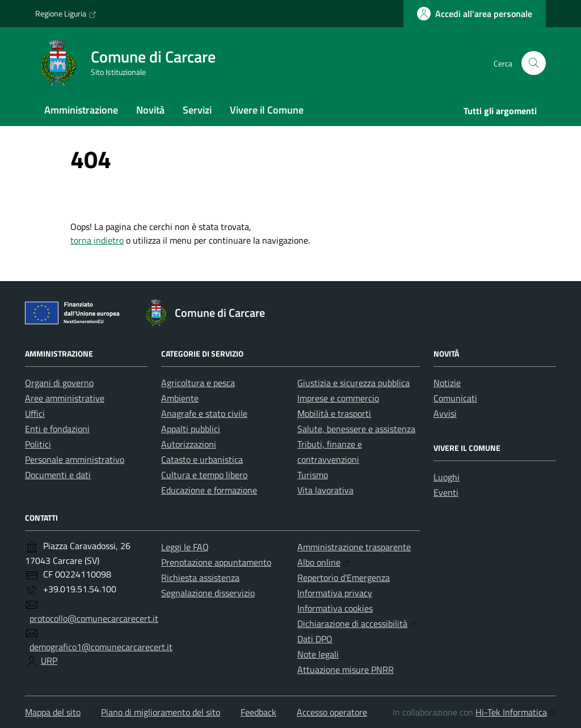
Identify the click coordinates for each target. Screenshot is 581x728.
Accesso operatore (332, 712)
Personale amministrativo (75, 459)
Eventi (446, 492)
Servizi (197, 110)
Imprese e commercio (338, 398)
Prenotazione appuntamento (216, 562)
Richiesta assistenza (200, 578)
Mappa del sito (53, 712)
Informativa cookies (335, 608)
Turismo (313, 475)
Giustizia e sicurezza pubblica (353, 383)
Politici (38, 444)
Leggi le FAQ (185, 547)
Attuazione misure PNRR (346, 670)
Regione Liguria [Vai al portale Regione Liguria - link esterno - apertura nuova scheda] (66, 14)
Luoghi (447, 477)
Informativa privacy (335, 593)
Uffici (35, 413)
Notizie (447, 383)
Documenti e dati (58, 475)
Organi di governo (59, 383)
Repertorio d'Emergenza (344, 578)
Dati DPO (315, 639)
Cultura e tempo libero (204, 475)
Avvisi (445, 413)
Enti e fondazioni (57, 429)
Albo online (323, 562)
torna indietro (97, 240)
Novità (150, 110)
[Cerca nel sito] (534, 63)
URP (49, 660)
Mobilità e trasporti (334, 413)
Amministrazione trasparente (354, 547)
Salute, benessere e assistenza (356, 429)
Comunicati (455, 398)
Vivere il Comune (267, 110)
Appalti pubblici (191, 429)
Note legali (318, 654)
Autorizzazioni (189, 444)
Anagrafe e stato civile (204, 413)
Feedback (258, 712)
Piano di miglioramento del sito (161, 712)
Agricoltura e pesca (198, 383)
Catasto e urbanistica (202, 459)
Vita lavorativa (325, 490)
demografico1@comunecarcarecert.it (101, 647)
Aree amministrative (65, 398)
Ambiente (180, 398)
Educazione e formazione (209, 490)
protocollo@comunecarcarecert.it (94, 618)
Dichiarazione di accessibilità (357, 624)
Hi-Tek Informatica (516, 712)
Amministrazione (81, 110)
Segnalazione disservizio (208, 593)
